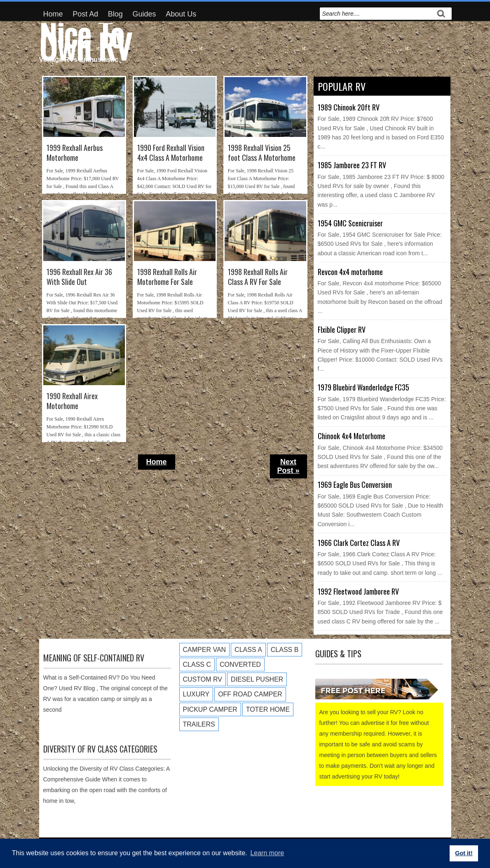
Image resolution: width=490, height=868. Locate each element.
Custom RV (203, 679)
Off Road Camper (250, 694)
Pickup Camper (210, 709)
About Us (181, 14)
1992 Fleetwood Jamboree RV (358, 591)
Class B (285, 650)
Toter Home (268, 709)
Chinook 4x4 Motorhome (352, 436)
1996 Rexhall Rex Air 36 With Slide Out (79, 277)
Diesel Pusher (257, 679)
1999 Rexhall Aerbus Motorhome (75, 153)
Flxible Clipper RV (342, 329)
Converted (240, 665)
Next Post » (288, 466)
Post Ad (85, 14)
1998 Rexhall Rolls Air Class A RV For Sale (258, 277)
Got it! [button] (464, 853)
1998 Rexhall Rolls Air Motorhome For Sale (167, 277)
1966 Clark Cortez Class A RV (359, 543)
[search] (377, 14)
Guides (144, 14)
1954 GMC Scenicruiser (350, 223)
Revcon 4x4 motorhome (350, 272)
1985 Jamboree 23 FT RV (352, 165)
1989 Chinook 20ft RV (349, 107)
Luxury (196, 694)
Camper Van (205, 650)
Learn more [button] (267, 853)
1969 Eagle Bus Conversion (355, 485)
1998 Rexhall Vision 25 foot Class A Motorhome (262, 153)
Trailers (199, 724)
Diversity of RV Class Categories (100, 749)
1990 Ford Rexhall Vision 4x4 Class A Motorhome (171, 153)
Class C (197, 665)
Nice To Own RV (85, 40)
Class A (248, 650)
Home (53, 14)
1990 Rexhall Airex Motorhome (72, 401)
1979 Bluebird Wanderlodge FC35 (363, 387)
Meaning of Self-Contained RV (94, 658)
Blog (115, 14)
